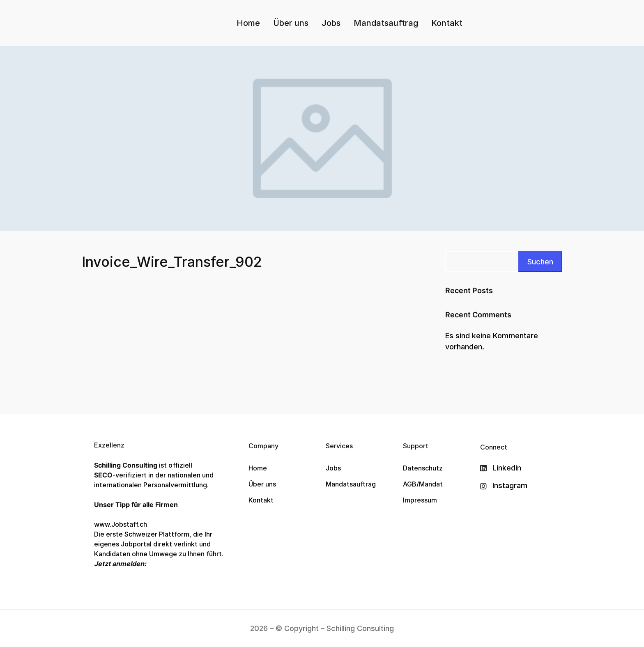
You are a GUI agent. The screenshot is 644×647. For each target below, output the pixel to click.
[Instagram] (504, 486)
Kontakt (447, 23)
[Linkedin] (504, 468)
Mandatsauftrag (386, 23)
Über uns (291, 23)
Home (248, 23)
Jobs (331, 23)
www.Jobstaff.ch (121, 524)
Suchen (540, 262)
